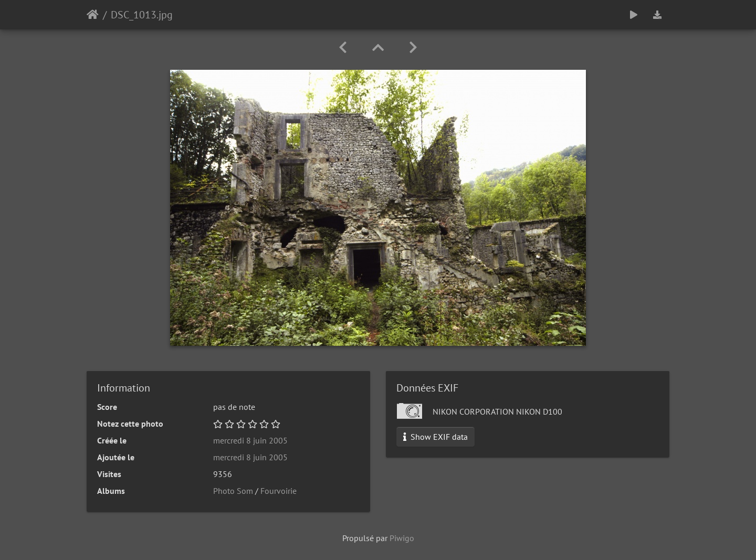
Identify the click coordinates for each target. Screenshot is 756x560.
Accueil (93, 15)
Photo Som (233, 491)
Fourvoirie (279, 491)
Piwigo (402, 538)
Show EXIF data (435, 437)
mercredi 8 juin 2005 (250, 440)
